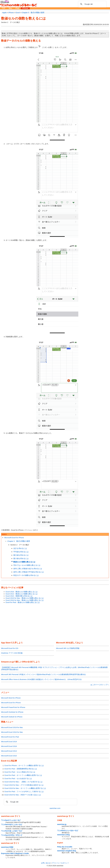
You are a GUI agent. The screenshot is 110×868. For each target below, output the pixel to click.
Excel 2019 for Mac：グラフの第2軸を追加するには (24, 785)
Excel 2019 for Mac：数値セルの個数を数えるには (25, 598)
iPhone (25, 8)
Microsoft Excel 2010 (9, 756)
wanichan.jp (62, 824)
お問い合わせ (46, 863)
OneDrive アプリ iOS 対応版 (12, 653)
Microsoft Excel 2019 (9, 742)
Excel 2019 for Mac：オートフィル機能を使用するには (25, 788)
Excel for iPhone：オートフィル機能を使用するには (24, 765)
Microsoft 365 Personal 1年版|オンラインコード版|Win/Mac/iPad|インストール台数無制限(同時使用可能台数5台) (43, 674)
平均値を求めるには (21, 552)
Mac (10, 8)
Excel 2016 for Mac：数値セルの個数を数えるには (25, 600)
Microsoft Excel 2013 (9, 751)
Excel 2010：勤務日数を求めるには (19, 596)
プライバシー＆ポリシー (60, 863)
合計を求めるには (20, 548)
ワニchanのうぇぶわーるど (11, 820)
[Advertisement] (55, 623)
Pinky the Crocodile (65, 847)
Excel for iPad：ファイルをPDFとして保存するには (24, 791)
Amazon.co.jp (8, 662)
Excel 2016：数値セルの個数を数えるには (22, 592)
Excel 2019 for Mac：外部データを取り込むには (23, 795)
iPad (17, 8)
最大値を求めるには (21, 555)
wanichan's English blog (67, 851)
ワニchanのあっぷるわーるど (12, 831)
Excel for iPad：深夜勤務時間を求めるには (21, 769)
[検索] (92, 4)
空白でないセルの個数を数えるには (27, 565)
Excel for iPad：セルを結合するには (18, 778)
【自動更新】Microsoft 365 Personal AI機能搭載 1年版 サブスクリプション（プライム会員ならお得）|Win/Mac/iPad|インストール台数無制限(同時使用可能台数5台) (54, 668)
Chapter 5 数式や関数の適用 (19, 541)
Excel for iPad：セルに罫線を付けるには (20, 772)
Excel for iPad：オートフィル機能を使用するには (23, 775)
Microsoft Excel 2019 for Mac (12, 727)
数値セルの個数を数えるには (23, 18)
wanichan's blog (63, 835)
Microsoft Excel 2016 (9, 746)
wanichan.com (55, 808)
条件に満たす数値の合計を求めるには (28, 569)
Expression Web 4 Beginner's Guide (15, 853)
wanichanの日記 (7, 847)
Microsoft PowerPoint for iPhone (13, 707)
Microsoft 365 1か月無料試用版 (68, 648)
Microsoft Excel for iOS (10, 648)
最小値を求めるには (21, 558)
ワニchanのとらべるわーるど (68, 831)
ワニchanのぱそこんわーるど (12, 824)
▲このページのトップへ (100, 685)
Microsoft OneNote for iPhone (12, 712)
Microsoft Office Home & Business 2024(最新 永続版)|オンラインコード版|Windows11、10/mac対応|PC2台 (41, 679)
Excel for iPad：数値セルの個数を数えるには (23, 602)
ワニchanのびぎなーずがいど (12, 835)
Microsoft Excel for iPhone (14, 538)
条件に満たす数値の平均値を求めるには (29, 572)
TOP (4, 8)
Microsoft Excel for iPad (10, 737)
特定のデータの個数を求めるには (26, 575)
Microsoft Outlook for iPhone (12, 717)
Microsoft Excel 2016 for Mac (12, 732)
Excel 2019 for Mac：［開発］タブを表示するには (23, 782)
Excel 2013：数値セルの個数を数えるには (22, 594)
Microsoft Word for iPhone (11, 698)
